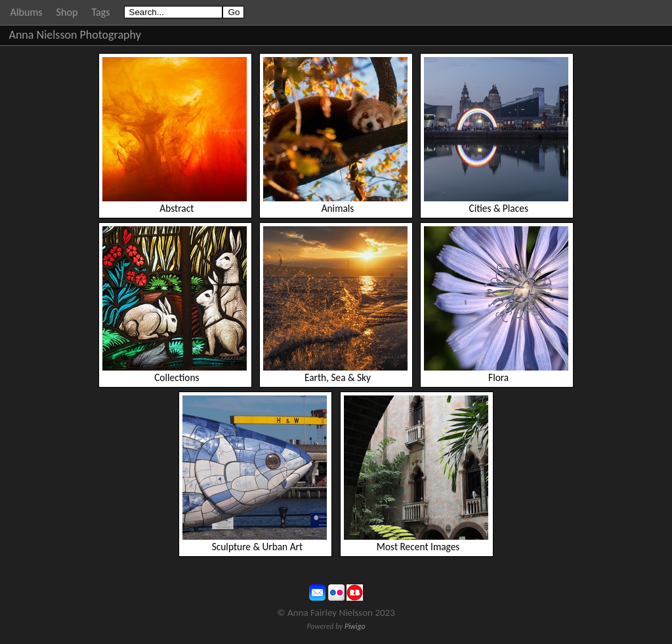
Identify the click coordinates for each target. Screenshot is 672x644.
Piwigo (355, 626)
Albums (27, 12)
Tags (100, 12)
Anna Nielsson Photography (75, 35)
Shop (67, 12)
